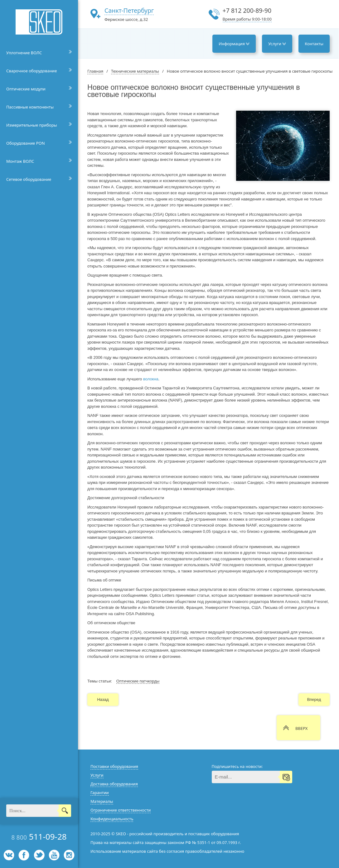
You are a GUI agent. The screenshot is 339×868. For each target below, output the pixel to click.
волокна (151, 379)
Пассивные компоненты (30, 107)
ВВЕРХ (301, 728)
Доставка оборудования (114, 784)
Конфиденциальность (112, 819)
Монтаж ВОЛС (20, 161)
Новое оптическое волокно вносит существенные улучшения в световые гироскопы (250, 71)
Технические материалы (135, 71)
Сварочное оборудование (31, 71)
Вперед (314, 699)
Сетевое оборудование (29, 179)
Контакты (314, 44)
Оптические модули (26, 89)
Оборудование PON (26, 143)
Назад (103, 699)
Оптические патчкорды (138, 681)
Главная (95, 71)
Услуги (277, 44)
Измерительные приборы (32, 125)
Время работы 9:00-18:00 (247, 19)
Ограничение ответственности (121, 810)
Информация (234, 44)
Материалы (102, 801)
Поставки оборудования (114, 766)
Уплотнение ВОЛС (24, 53)
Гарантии (100, 793)
